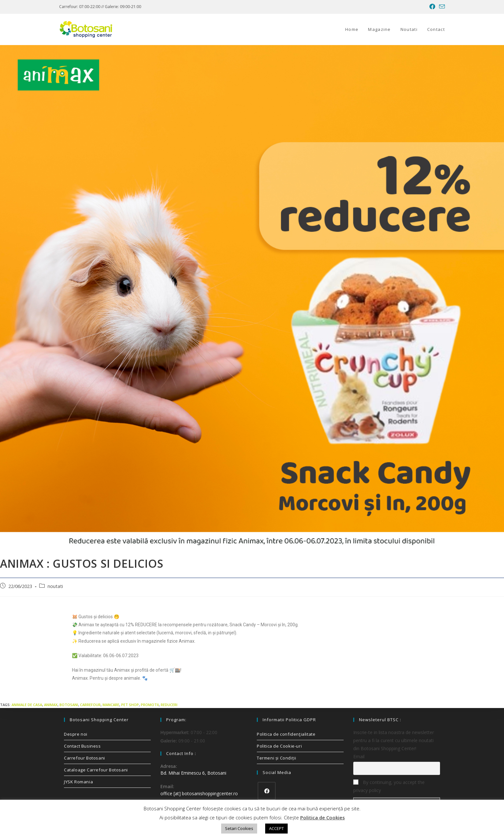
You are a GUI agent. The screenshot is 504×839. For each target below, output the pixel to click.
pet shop (130, 705)
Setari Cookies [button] (239, 828)
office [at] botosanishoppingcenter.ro (199, 793)
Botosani (69, 705)
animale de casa (27, 705)
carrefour (90, 705)
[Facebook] (267, 791)
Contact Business (82, 746)
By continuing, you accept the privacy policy (389, 786)
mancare (111, 705)
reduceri (169, 705)
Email (359, 756)
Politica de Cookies (323, 817)
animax (51, 705)
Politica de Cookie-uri (279, 746)
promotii (150, 705)
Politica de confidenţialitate (286, 734)
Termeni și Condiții (276, 758)
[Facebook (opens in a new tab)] (432, 7)
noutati (55, 586)
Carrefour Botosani (85, 758)
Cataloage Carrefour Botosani (96, 770)
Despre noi (76, 734)
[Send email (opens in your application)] (441, 7)
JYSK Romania (78, 782)
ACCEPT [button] (276, 828)
